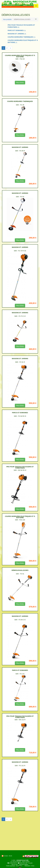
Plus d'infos (20, 83)
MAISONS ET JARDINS (17, 34)
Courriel (30, 863)
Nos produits (7, 19)
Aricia (33, 866)
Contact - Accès (8, 856)
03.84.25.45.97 (13, 863)
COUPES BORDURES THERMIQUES (22, 37)
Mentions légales (24, 864)
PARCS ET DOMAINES (17, 30)
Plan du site (15, 864)
